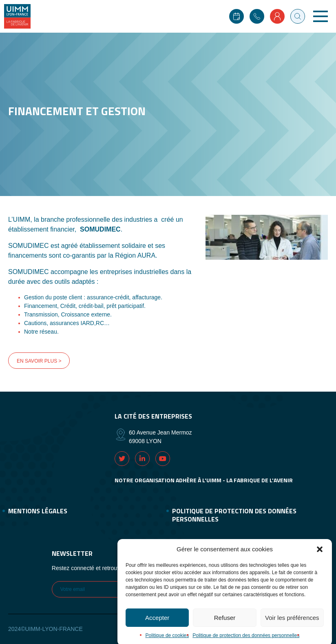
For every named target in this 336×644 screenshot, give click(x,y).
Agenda (237, 16)
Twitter (122, 459)
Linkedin (142, 459)
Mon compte (277, 16)
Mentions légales (38, 511)
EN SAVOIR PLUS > (39, 361)
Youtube (163, 459)
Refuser (225, 624)
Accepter (157, 624)
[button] (320, 555)
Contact (257, 16)
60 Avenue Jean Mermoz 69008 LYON (160, 437)
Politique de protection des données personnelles (234, 515)
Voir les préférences (292, 624)
